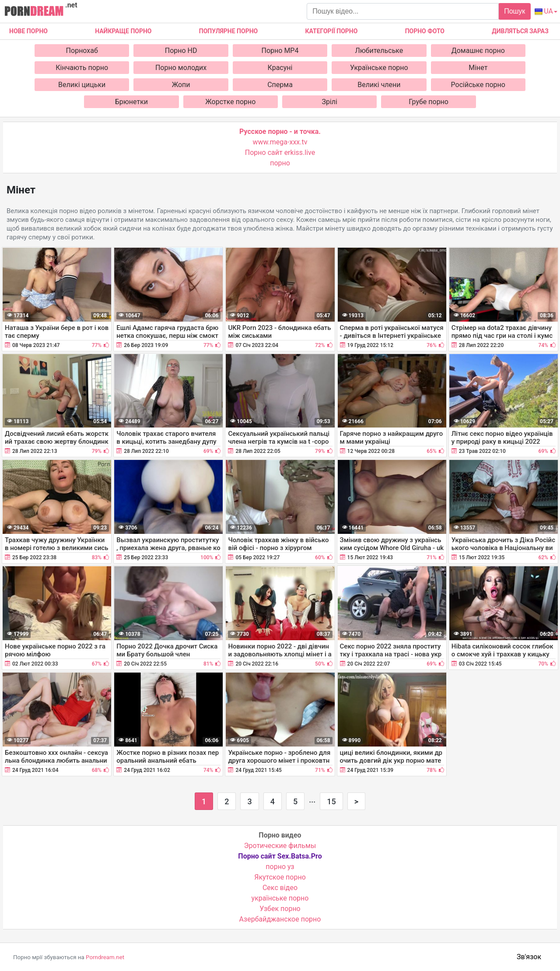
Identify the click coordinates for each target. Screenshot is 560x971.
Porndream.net (105, 957)
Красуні (280, 68)
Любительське (379, 51)
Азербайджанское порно (280, 919)
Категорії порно (331, 31)
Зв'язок (529, 957)
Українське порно (379, 68)
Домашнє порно (478, 51)
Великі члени (379, 85)
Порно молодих (181, 68)
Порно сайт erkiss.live (280, 152)
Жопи (181, 85)
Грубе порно (429, 102)
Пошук (514, 11)
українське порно (280, 898)
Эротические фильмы (280, 846)
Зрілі (329, 102)
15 (331, 801)
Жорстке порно (230, 102)
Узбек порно (280, 909)
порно (280, 163)
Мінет (478, 68)
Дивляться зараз (520, 31)
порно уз (280, 867)
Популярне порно (228, 31)
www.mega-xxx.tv (280, 142)
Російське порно (478, 85)
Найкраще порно (123, 31)
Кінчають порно (82, 68)
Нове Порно (28, 31)
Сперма (280, 85)
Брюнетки (131, 102)
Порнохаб (82, 51)
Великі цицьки (82, 85)
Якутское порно (280, 877)
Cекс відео (280, 888)
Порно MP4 (280, 51)
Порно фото (425, 31)
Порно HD (181, 51)
